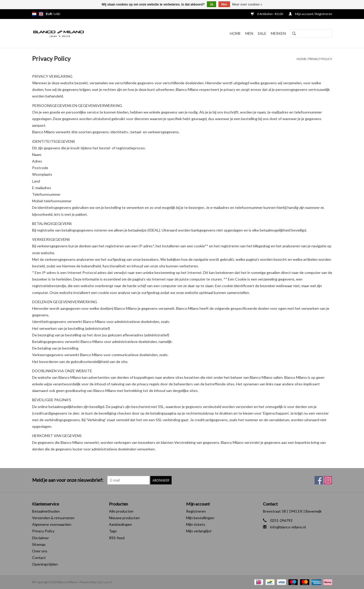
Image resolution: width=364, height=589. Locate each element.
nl (34, 14)
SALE (262, 33)
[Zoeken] (311, 33)
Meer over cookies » (247, 4)
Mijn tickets (196, 524)
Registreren (196, 511)
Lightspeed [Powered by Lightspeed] (104, 582)
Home (235, 33)
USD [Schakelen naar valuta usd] (57, 14)
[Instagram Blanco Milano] (328, 480)
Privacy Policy (320, 59)
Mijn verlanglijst (199, 531)
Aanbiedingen (120, 524)
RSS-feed (117, 538)
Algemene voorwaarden (52, 524)
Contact (39, 558)
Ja (211, 4)
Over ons (40, 551)
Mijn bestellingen (200, 518)
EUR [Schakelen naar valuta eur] (49, 14)
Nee (224, 4)
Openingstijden (45, 564)
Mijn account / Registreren (310, 14)
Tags (113, 531)
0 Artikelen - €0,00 (267, 14)
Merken (278, 33)
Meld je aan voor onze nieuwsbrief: (68, 480)
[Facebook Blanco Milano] (319, 480)
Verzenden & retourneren (53, 518)
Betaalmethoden (46, 511)
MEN (249, 33)
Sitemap (39, 544)
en (41, 14)
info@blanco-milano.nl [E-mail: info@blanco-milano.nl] (288, 527)
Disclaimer (41, 538)
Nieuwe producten (124, 518)
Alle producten (121, 511)
